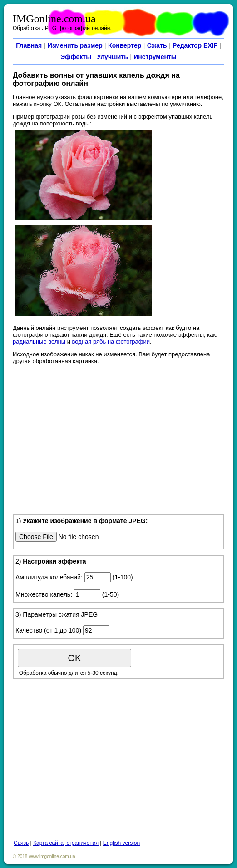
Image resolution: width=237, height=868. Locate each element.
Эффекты (76, 57)
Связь (21, 843)
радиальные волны (39, 342)
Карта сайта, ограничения (66, 843)
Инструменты (155, 57)
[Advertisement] (118, 438)
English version (121, 843)
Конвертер (125, 45)
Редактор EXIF (195, 45)
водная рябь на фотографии (111, 342)
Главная (29, 45)
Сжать (157, 45)
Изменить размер (75, 45)
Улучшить (113, 57)
